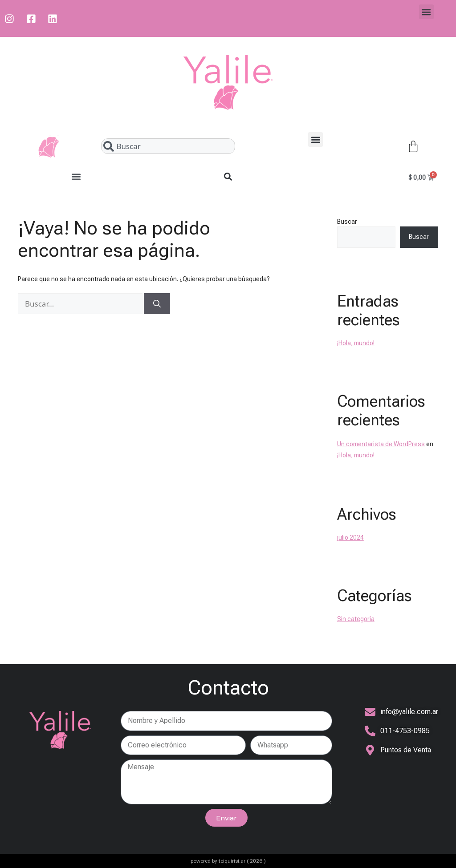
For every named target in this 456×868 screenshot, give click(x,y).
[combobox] (168, 146)
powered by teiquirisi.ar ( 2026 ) (228, 861)
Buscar (347, 222)
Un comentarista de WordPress (381, 444)
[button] (426, 12)
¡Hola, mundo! (356, 343)
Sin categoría (356, 619)
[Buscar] (157, 304)
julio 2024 (350, 537)
